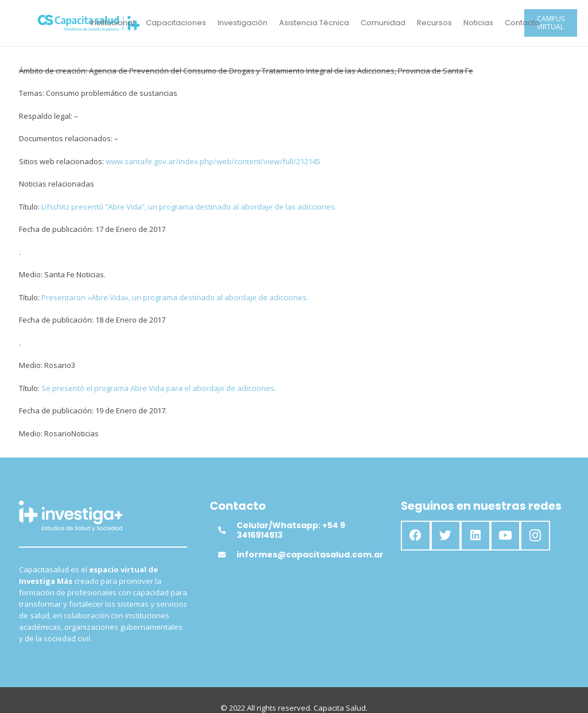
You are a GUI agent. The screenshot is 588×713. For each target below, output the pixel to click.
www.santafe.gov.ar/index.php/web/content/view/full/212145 (213, 161)
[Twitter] (446, 536)
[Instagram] (535, 536)
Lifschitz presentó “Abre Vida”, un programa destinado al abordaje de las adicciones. (189, 207)
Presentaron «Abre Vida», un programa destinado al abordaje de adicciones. (174, 297)
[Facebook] (416, 536)
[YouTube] (505, 536)
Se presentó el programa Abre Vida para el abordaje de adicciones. (159, 388)
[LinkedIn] (475, 536)
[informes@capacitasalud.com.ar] (227, 555)
